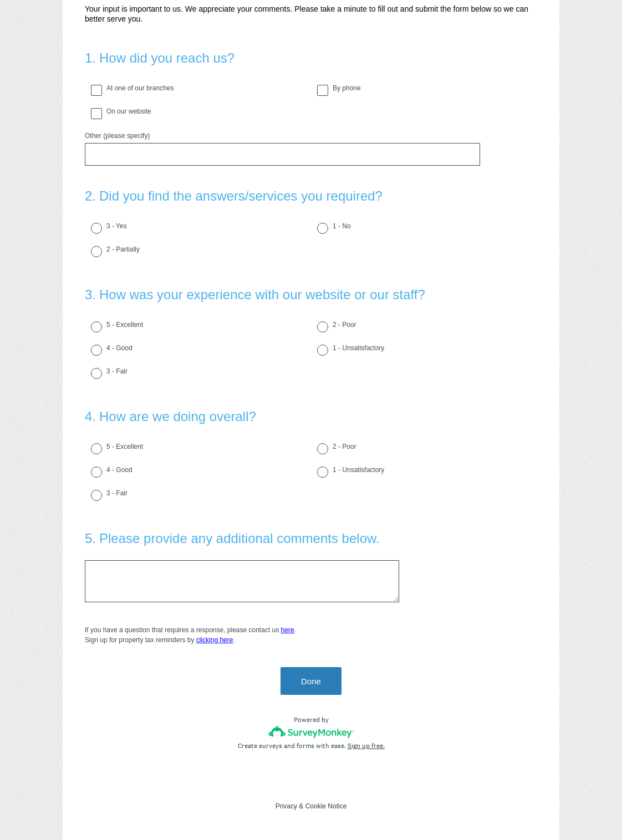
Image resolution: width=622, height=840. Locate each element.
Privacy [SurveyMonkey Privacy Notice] (286, 806)
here (288, 630)
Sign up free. (366, 746)
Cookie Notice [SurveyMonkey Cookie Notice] (326, 806)
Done (311, 681)
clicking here (215, 640)
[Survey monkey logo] (311, 732)
